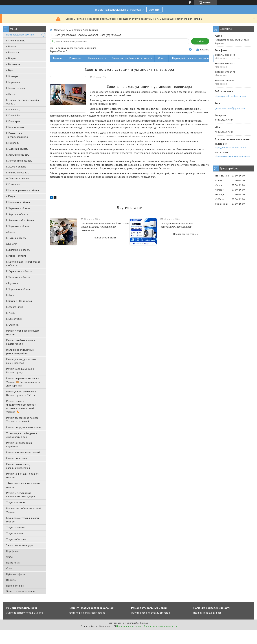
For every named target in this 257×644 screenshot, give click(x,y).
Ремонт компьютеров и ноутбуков (19, 445)
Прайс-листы (13, 563)
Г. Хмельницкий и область (20, 220)
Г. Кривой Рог (14, 115)
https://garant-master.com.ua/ (230, 96)
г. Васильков (13, 52)
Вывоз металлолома (229, 58)
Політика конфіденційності (207, 613)
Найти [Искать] (200, 41)
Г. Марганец (13, 109)
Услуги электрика (16, 527)
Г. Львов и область (16, 167)
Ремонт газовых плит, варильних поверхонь (18, 466)
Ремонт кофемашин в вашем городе (22, 476)
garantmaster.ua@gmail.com (230, 108)
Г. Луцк (10, 295)
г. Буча (10, 70)
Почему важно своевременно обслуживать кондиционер (177, 225)
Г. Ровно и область (16, 256)
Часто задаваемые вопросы (22, 591)
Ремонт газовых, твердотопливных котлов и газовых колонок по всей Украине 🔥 (21, 406)
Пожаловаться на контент (129, 626)
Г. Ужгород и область (18, 277)
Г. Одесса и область (17, 149)
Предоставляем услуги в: (20, 35)
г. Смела (11, 232)
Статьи (10, 557)
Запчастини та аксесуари (20, 545)
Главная (58, 58)
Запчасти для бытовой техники (131, 58)
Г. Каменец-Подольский (19, 301)
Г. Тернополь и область (19, 271)
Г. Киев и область (16, 41)
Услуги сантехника (16, 502)
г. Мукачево (13, 283)
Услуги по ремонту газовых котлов (87, 613)
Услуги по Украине (16, 539)
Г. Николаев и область (18, 202)
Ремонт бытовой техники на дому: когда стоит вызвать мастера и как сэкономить (105, 227)
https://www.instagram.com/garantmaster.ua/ (234, 156)
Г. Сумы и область (16, 238)
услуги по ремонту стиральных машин (151, 613)
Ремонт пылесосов (17, 458)
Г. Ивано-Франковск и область (23, 190)
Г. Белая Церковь (16, 88)
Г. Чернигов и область (18, 208)
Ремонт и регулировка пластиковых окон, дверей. (21, 495)
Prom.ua (144, 623)
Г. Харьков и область (18, 155)
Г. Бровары (12, 76)
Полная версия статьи (105, 238)
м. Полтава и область (18, 178)
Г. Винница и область (18, 173)
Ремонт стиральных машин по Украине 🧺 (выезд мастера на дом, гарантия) (23, 382)
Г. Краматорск (14, 319)
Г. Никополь (13, 143)
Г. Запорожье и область (19, 161)
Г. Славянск (12, 325)
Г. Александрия (15, 307)
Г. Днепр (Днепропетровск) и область (23, 102)
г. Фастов (11, 94)
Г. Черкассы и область (18, 226)
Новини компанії (15, 586)
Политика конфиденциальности (160, 626)
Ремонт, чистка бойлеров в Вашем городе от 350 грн (21, 393)
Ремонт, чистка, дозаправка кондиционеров (21, 361)
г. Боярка (11, 58)
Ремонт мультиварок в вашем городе (23, 332)
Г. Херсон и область (17, 214)
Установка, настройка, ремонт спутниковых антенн (22, 435)
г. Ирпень (11, 46)
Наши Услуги (96, 58)
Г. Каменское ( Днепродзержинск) (17, 135)
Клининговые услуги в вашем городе (23, 520)
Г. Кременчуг (13, 184)
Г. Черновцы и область (19, 289)
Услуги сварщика (15, 533)
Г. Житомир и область (18, 250)
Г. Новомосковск (15, 127)
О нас (9, 568)
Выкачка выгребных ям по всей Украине (24, 510)
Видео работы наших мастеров (191, 58)
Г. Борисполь (13, 82)
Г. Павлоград (13, 121)
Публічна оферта (16, 574)
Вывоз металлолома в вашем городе (23, 485)
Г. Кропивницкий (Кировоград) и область (23, 263)
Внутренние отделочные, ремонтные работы (20, 352)
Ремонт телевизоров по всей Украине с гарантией (22, 420)
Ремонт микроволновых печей (23, 452)
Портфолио (13, 551)
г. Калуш (11, 196)
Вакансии (11, 580)
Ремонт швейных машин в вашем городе (21, 342)
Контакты (75, 58)
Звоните (154, 10)
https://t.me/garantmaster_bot (231, 147)
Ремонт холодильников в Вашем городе (20, 371)
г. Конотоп (12, 244)
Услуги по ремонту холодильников (25, 613)
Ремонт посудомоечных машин (24, 427)
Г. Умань (11, 313)
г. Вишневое (13, 64)
